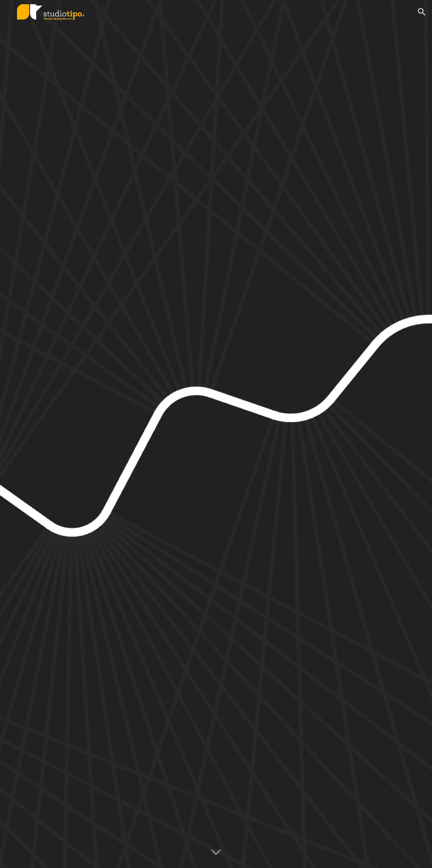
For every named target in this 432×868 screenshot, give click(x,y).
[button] (422, 12)
